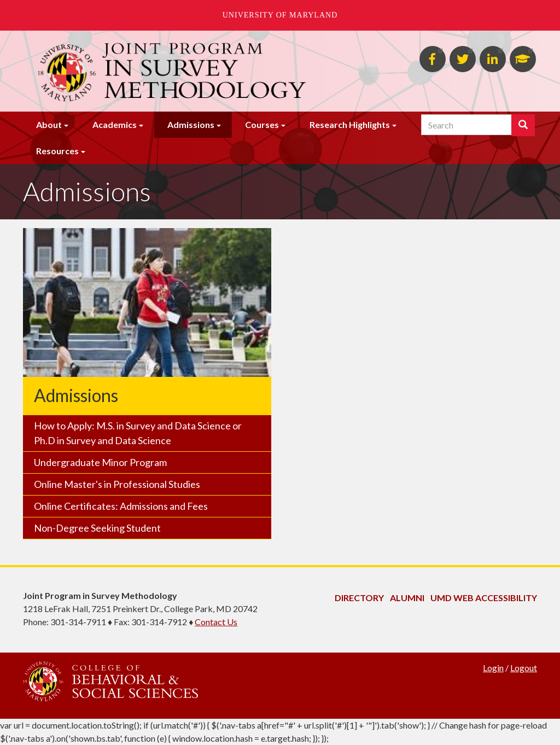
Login (493, 668)
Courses (262, 124)
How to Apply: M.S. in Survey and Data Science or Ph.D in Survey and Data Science (138, 433)
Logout (524, 668)
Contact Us (216, 622)
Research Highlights (350, 124)
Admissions (191, 124)
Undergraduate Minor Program (100, 462)
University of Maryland (280, 15)
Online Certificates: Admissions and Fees (121, 506)
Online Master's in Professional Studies (117, 484)
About (49, 124)
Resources (57, 151)
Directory (359, 598)
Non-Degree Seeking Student (97, 528)
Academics (115, 124)
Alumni (407, 598)
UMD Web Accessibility (484, 598)
